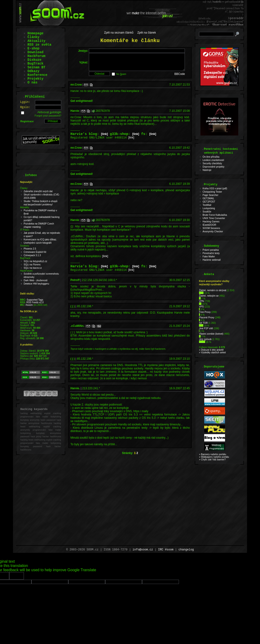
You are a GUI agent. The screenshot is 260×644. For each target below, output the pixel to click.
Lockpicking (209, 208)
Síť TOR (203, 323)
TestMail (207, 205)
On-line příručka (211, 157)
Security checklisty (212, 163)
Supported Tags (35, 300)
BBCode (180, 78)
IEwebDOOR (209, 225)
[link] (105, 138)
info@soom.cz (143, 550)
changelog (186, 550)
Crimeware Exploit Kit (35, 252)
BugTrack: (25, 258)
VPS (201, 307)
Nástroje (207, 170)
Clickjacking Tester (212, 192)
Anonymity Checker (213, 231)
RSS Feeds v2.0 (35, 302)
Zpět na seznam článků (119, 33)
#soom (29, 305)
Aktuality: (25, 207)
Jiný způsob (205, 339)
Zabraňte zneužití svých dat (38, 191)
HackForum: (26, 271)
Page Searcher (210, 195)
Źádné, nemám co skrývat (213, 290)
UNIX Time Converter (214, 218)
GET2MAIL (208, 198)
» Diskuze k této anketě (211, 350)
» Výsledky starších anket (212, 352)
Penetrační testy (211, 253)
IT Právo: (25, 230)
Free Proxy (205, 312)
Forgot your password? (48, 116)
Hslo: (25, 107)
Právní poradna (211, 250)
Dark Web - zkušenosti (35, 280)
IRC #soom (166, 550)
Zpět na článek (147, 33)
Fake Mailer (209, 257)
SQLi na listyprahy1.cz (35, 261)
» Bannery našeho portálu (213, 454)
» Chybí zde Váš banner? (212, 460)
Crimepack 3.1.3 (32, 255)
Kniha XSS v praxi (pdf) (215, 188)
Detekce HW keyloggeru (36, 284)
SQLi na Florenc (32, 265)
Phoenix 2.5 (30, 249)
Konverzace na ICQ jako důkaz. (40, 240)
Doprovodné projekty (213, 167)
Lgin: (25, 102)
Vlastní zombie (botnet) (211, 334)
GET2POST (209, 202)
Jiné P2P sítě (206, 328)
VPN (201, 301)
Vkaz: (84, 64)
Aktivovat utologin (49, 112)
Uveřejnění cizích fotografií (38, 243)
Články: (24, 188)
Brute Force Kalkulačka (215, 215)
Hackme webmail (212, 260)
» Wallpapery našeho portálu (214, 457)
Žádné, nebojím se (209, 296)
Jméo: (83, 51)
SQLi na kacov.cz (33, 268)
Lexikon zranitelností (213, 160)
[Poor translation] (17, 576)
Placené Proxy (207, 318)
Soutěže (207, 212)
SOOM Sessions (211, 228)
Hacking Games (211, 222)
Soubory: (25, 246)
